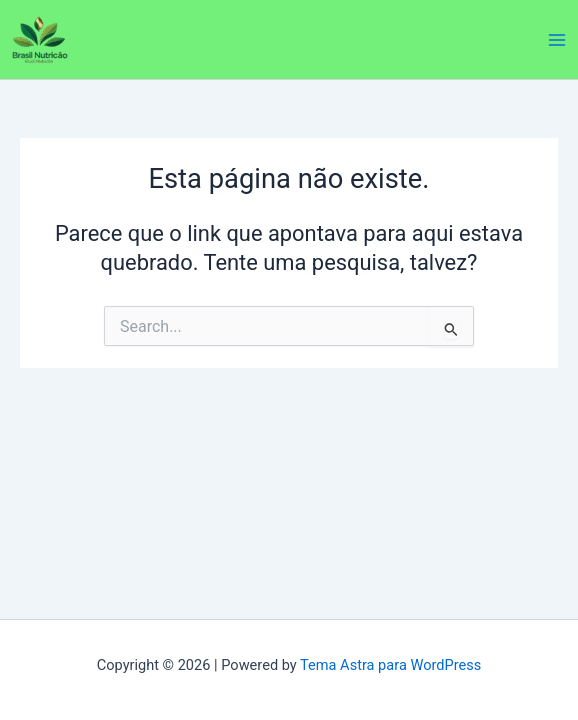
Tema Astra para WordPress (390, 665)
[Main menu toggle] (557, 40)
